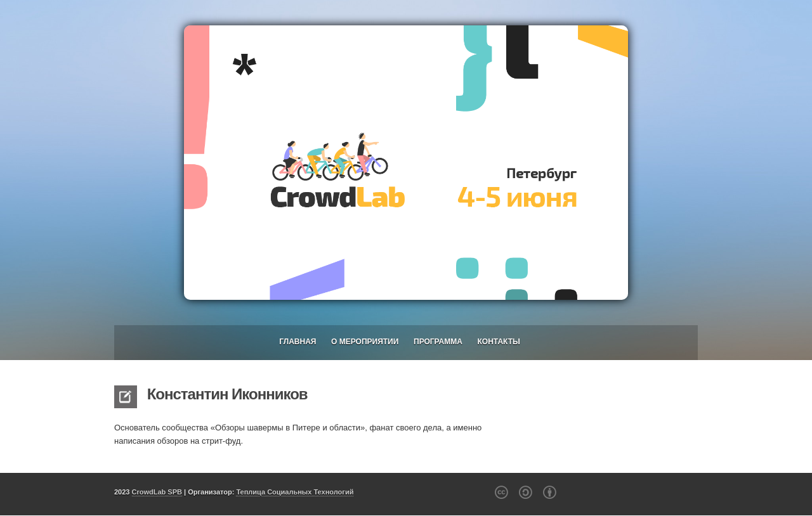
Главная (298, 342)
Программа (438, 342)
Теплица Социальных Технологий (295, 492)
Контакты (499, 342)
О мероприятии (365, 342)
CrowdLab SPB (157, 492)
